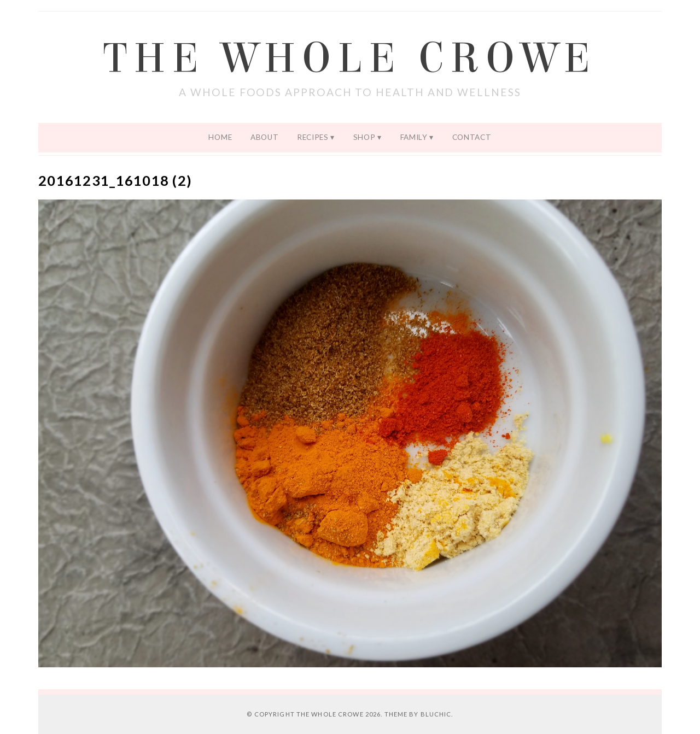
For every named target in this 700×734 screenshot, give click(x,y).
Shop (364, 137)
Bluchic (436, 714)
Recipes (313, 137)
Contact (472, 137)
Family (414, 137)
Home (220, 137)
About (264, 137)
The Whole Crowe (350, 58)
